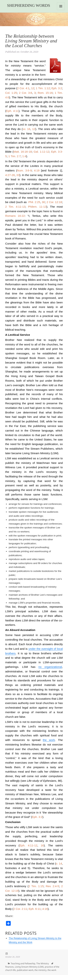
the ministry (40, 970)
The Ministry (43, 963)
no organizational (50, 667)
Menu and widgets (61, 10)
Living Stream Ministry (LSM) (29, 967)
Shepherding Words (29, 5)
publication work (25, 970)
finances (10, 967)
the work (49, 740)
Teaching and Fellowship (23, 963)
